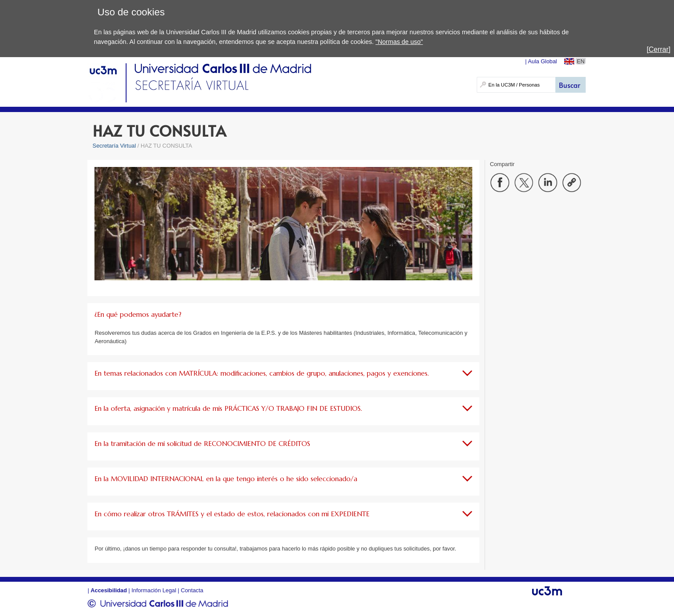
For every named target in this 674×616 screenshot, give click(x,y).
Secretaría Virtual (114, 146)
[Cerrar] (659, 49)
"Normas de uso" (399, 42)
